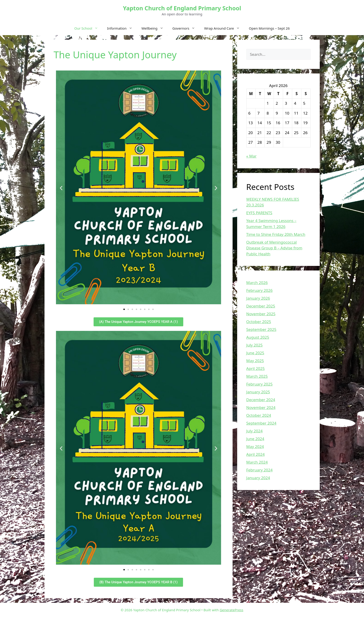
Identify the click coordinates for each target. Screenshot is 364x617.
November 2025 (261, 314)
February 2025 (260, 384)
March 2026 (257, 283)
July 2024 (255, 431)
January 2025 (258, 392)
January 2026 (258, 298)
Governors (186, 28)
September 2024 (261, 423)
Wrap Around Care (224, 28)
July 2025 (255, 345)
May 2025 (255, 361)
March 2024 (257, 462)
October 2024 (259, 415)
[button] (61, 188)
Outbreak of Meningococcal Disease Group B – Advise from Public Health (274, 248)
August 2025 (258, 337)
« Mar (251, 156)
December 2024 (261, 400)
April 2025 (256, 368)
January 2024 (258, 478)
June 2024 (255, 439)
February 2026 (260, 290)
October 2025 (259, 322)
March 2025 (257, 376)
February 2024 (260, 470)
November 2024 (261, 407)
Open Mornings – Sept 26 (269, 28)
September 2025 (261, 329)
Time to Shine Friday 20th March (276, 234)
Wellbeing (155, 28)
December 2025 (261, 306)
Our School (88, 28)
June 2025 (255, 353)
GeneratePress (232, 610)
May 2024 (255, 447)
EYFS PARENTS (259, 213)
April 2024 (256, 454)
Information (122, 28)
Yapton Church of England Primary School (182, 8)
